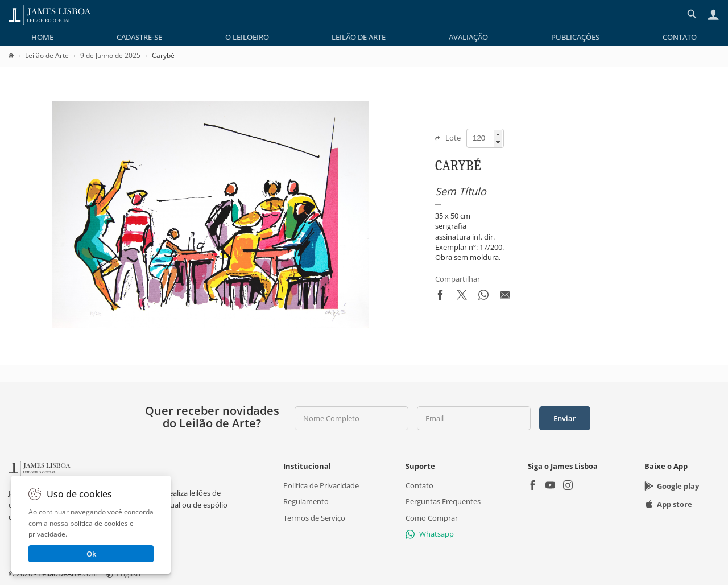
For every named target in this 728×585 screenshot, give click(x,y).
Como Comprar (432, 518)
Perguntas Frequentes (443, 501)
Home (42, 37)
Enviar (565, 418)
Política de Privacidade (321, 485)
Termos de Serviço (314, 518)
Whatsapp (430, 534)
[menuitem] (42, 37)
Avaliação (468, 37)
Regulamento (306, 501)
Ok (91, 554)
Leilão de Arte (359, 37)
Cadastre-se (139, 37)
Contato (680, 37)
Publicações (575, 37)
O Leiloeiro (247, 37)
